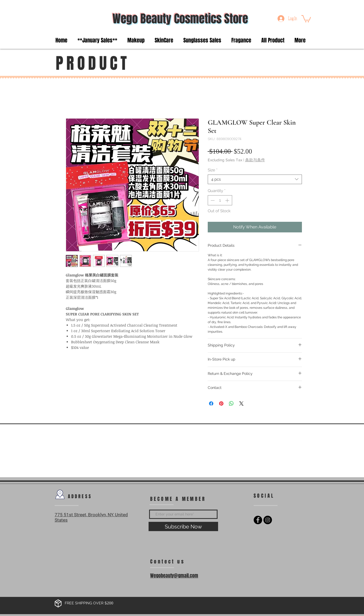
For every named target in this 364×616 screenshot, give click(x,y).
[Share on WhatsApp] (231, 404)
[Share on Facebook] (211, 404)
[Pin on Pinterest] (221, 404)
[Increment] (228, 200)
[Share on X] (241, 404)
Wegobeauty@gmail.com (174, 576)
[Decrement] (212, 200)
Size (213, 170)
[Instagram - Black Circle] (268, 520)
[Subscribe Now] (183, 526)
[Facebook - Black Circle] (258, 520)
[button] (306, 18)
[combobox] (255, 179)
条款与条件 (255, 160)
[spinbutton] (220, 200)
